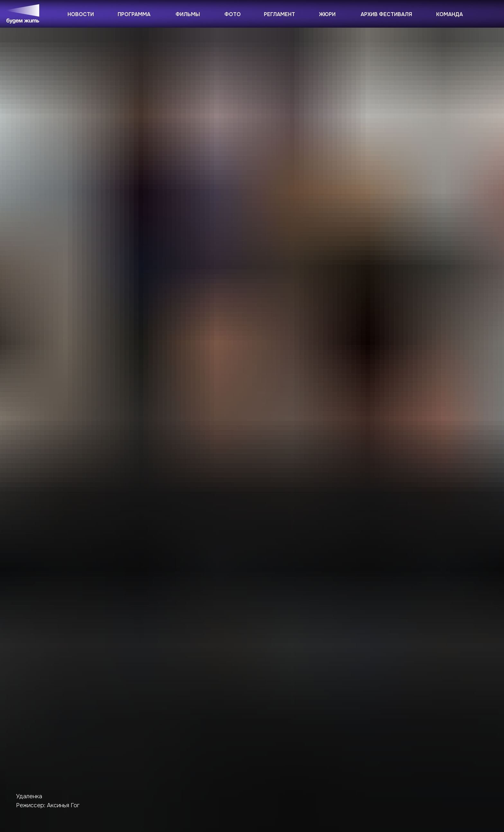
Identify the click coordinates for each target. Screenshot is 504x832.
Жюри (327, 14)
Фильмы (188, 14)
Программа (134, 14)
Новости (81, 14)
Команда (450, 14)
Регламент (279, 14)
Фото (233, 14)
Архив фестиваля (386, 14)
